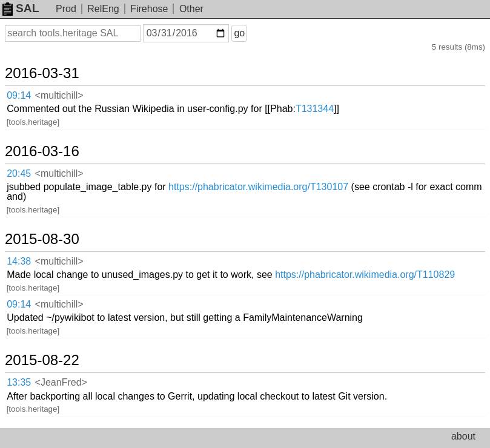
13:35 (19, 382)
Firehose (149, 9)
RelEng (103, 9)
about (463, 436)
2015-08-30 (42, 239)
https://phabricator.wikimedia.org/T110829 (365, 275)
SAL (21, 8)
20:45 (19, 173)
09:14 (19, 95)
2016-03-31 (42, 73)
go (239, 33)
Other (191, 9)
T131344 (315, 109)
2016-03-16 (42, 151)
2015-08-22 (42, 360)
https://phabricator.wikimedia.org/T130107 (258, 187)
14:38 (19, 261)
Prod (66, 9)
